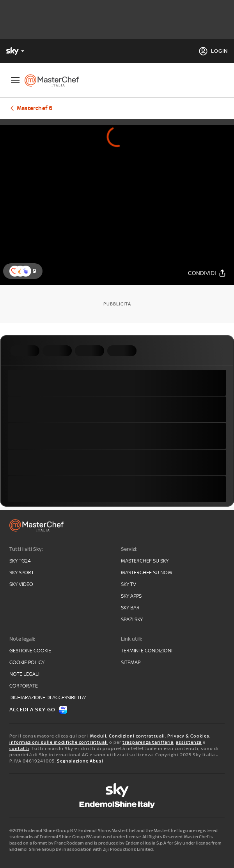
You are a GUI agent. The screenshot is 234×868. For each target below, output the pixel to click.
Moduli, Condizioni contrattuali (128, 736)
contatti (19, 748)
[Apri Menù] (15, 80)
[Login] (213, 51)
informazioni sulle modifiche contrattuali (59, 742)
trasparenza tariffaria (148, 742)
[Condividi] (207, 273)
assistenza (189, 742)
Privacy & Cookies (188, 736)
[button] (26, 271)
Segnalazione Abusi (80, 761)
